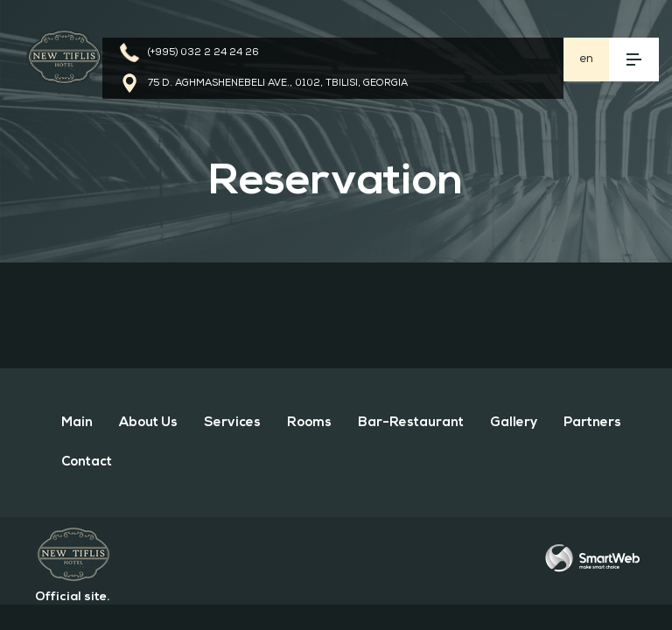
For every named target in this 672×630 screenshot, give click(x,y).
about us (148, 423)
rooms (309, 423)
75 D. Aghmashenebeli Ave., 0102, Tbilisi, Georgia (278, 84)
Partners (592, 423)
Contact (87, 462)
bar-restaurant (411, 423)
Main (77, 423)
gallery (514, 423)
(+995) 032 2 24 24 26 (203, 53)
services (232, 423)
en (586, 59)
